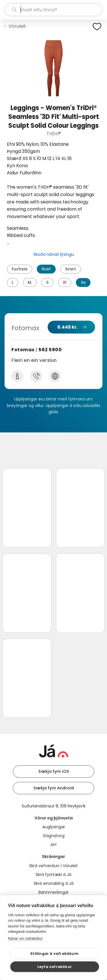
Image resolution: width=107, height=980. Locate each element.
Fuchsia (20, 269)
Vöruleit (17, 26)
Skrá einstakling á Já (54, 883)
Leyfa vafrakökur (55, 967)
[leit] (53, 10)
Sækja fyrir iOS (54, 771)
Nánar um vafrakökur (25, 938)
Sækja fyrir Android (54, 788)
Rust (46, 269)
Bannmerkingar (54, 892)
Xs (83, 282)
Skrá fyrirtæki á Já (53, 875)
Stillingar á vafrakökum (54, 954)
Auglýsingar (54, 827)
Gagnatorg (54, 836)
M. (30, 282)
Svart (70, 269)
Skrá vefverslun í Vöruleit (53, 866)
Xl (65, 282)
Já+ (53, 845)
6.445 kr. (67, 327)
